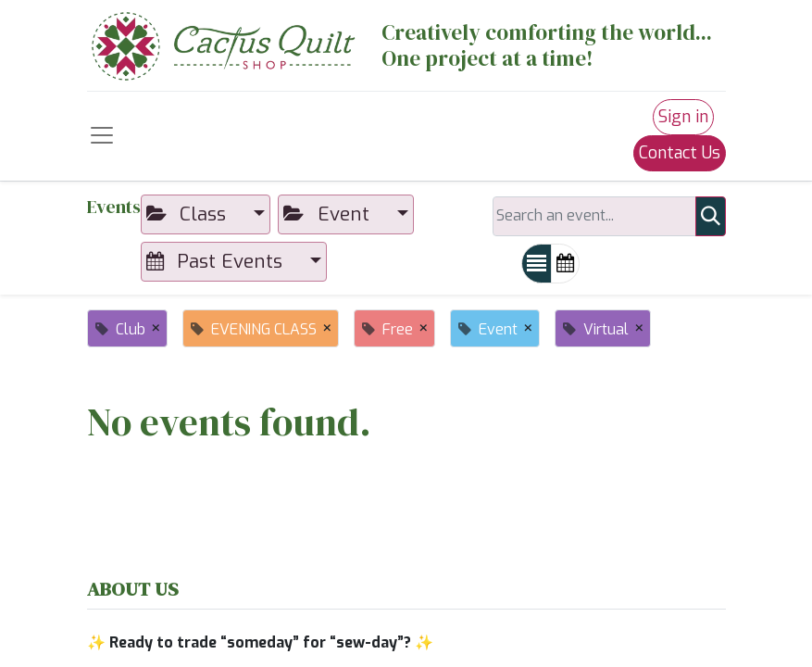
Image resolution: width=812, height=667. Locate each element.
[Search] (711, 216)
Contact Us (680, 153)
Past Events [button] (217, 261)
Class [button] (189, 214)
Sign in (683, 117)
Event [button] (329, 214)
